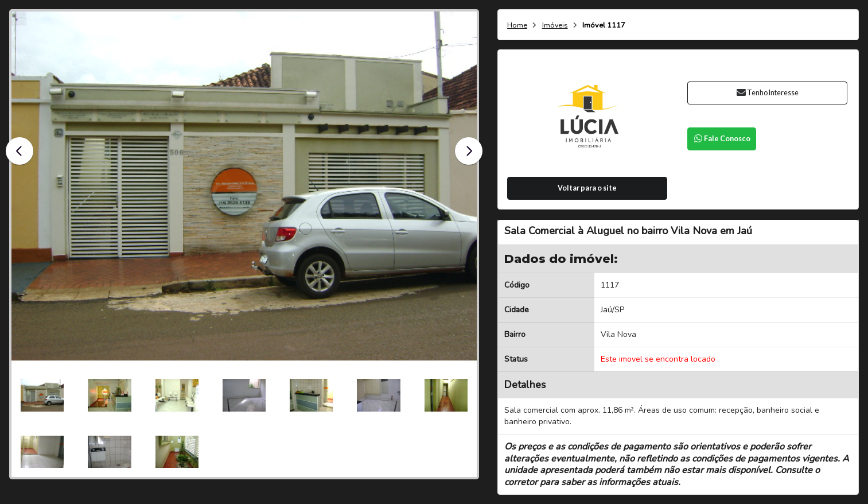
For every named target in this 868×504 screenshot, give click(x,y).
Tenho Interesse (767, 93)
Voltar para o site (587, 188)
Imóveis (555, 26)
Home (517, 26)
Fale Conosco (722, 139)
